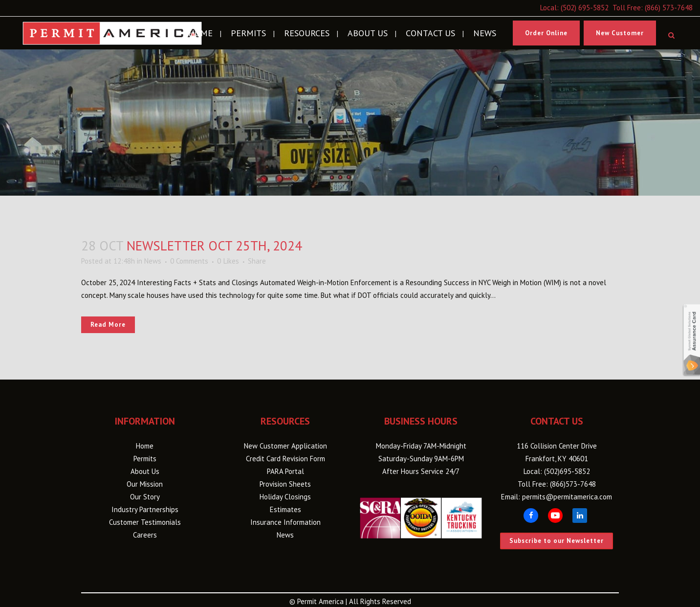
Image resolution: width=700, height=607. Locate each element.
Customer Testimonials (145, 522)
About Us (145, 471)
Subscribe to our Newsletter (557, 541)
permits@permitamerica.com (567, 497)
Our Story (145, 497)
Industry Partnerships (145, 509)
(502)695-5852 (567, 471)
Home (145, 446)
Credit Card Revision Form (285, 459)
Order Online (546, 33)
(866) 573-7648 (669, 8)
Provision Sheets (285, 484)
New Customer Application (285, 446)
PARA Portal (285, 471)
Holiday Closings (285, 497)
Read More (108, 325)
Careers (145, 535)
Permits (145, 459)
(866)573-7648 (573, 484)
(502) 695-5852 (585, 8)
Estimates (285, 509)
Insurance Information (285, 522)
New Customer (620, 33)
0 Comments (189, 261)
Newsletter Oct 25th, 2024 (214, 246)
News (153, 261)
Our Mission (145, 484)
